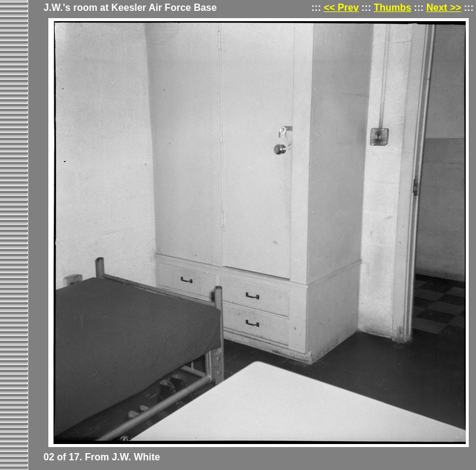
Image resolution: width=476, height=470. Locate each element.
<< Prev (341, 8)
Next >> (444, 8)
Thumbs (393, 8)
